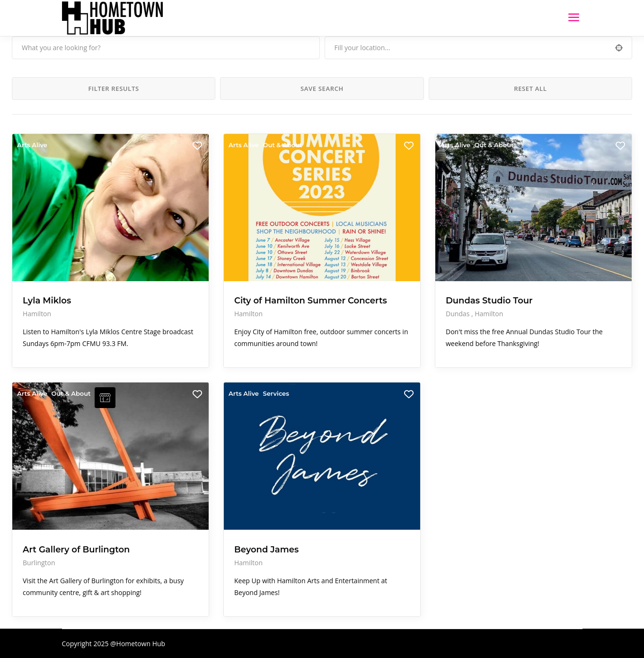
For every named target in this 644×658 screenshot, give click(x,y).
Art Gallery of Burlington (76, 550)
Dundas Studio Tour (489, 301)
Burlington (39, 563)
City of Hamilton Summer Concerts (311, 301)
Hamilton (37, 314)
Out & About (282, 145)
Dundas (459, 314)
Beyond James (266, 550)
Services (276, 393)
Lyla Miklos (47, 301)
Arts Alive (32, 145)
